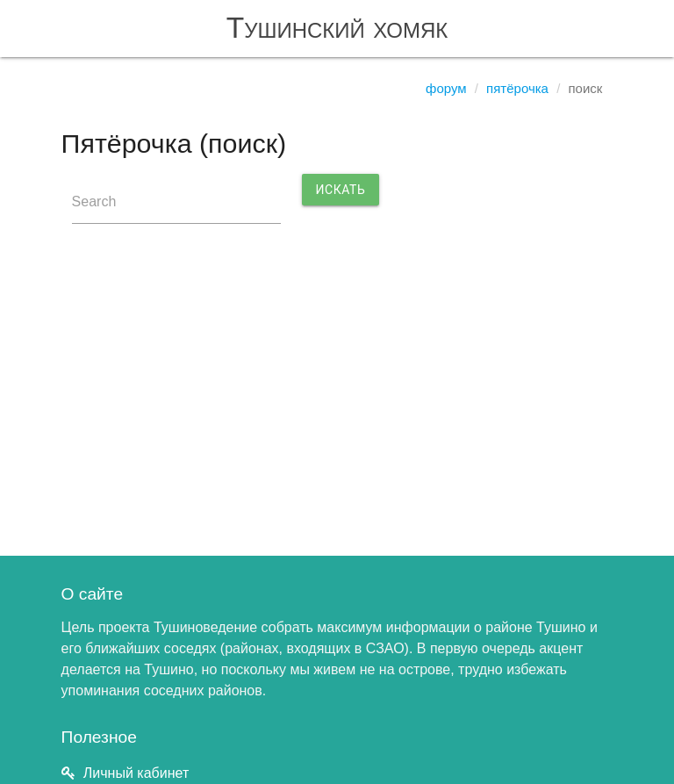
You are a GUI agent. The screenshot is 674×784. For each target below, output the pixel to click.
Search (94, 201)
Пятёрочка (517, 88)
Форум (446, 88)
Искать (341, 190)
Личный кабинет (136, 773)
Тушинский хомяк (337, 28)
